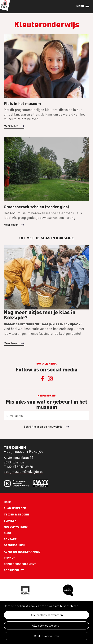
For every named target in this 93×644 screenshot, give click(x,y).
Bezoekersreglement (20, 564)
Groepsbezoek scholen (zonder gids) (36, 207)
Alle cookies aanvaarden (47, 615)
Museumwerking (16, 527)
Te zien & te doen (16, 514)
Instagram (50, 379)
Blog (7, 533)
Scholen (10, 520)
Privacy (9, 558)
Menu (87, 7)
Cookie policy (14, 570)
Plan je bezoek (15, 508)
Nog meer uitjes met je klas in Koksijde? (40, 315)
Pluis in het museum (22, 103)
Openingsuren (14, 545)
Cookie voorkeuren (46, 636)
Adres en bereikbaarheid (22, 551)
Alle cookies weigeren (47, 625)
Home (8, 502)
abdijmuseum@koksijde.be (24, 472)
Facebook (43, 379)
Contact (10, 539)
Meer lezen (11, 126)
